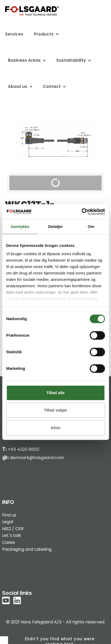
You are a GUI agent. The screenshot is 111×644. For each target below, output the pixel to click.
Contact (52, 86)
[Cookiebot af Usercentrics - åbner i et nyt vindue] (81, 212)
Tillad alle (55, 393)
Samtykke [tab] (20, 226)
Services (14, 34)
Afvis (55, 428)
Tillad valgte (55, 410)
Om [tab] (91, 226)
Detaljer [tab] (55, 226)
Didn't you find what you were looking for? (60, 640)
